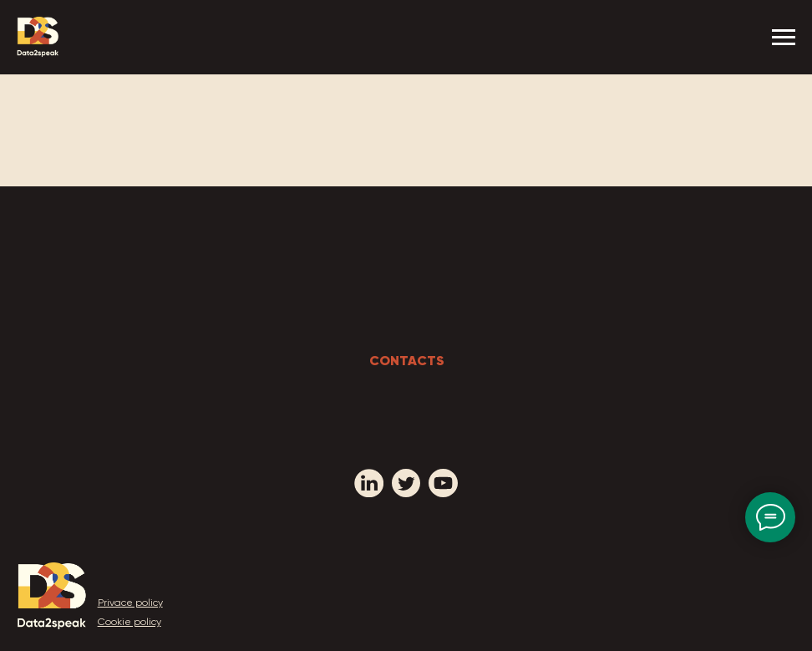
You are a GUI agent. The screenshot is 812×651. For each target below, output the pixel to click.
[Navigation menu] (784, 38)
